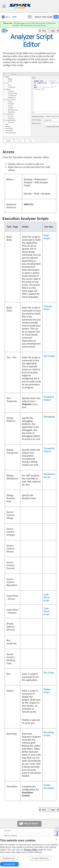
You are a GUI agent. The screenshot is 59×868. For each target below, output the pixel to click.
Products (7, 831)
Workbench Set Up (49, 476)
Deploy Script (47, 691)
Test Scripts (49, 356)
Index (14, 17)
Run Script (49, 673)
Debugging (49, 417)
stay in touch (31, 823)
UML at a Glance (10, 836)
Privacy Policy (31, 850)
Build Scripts (47, 237)
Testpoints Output (49, 398)
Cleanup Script (48, 308)
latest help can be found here (35, 25)
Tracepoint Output (49, 450)
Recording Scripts (49, 734)
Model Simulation (49, 787)
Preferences (9, 858)
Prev (44, 31)
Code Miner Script (46, 597)
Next (53, 31)
